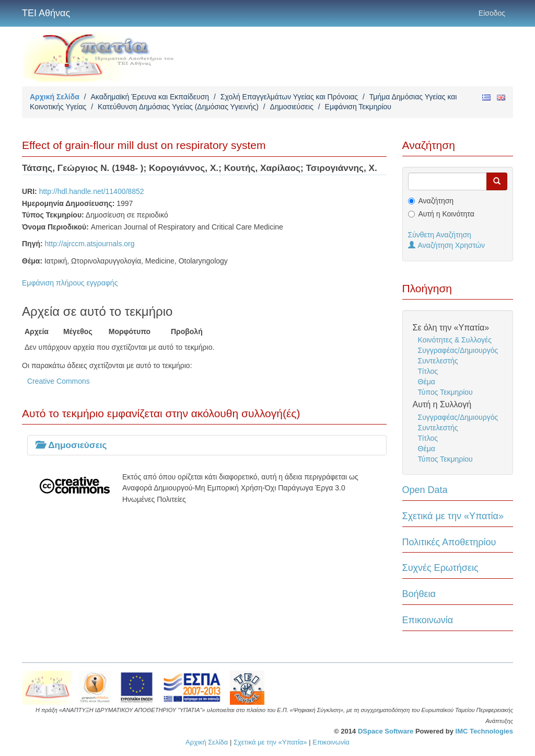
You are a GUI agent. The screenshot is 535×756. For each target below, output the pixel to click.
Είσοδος (492, 13)
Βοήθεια (419, 594)
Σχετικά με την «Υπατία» (453, 516)
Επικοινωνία (428, 620)
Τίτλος (428, 371)
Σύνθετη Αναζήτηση (440, 235)
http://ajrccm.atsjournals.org (90, 244)
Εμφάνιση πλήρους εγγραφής (70, 283)
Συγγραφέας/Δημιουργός (458, 350)
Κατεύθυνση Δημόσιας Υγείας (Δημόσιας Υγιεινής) (178, 107)
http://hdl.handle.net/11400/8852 (92, 191)
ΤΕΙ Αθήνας (46, 13)
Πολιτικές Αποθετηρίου (449, 542)
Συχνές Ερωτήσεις (440, 568)
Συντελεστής (438, 361)
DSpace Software (386, 731)
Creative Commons (59, 381)
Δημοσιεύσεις (292, 107)
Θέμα (427, 382)
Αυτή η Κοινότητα (446, 214)
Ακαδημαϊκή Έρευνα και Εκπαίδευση (150, 97)
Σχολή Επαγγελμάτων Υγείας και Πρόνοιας (289, 97)
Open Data (425, 490)
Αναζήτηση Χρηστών (447, 245)
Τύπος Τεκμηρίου (445, 392)
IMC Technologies (484, 731)
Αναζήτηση (436, 201)
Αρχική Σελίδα (55, 97)
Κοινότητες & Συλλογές (455, 340)
